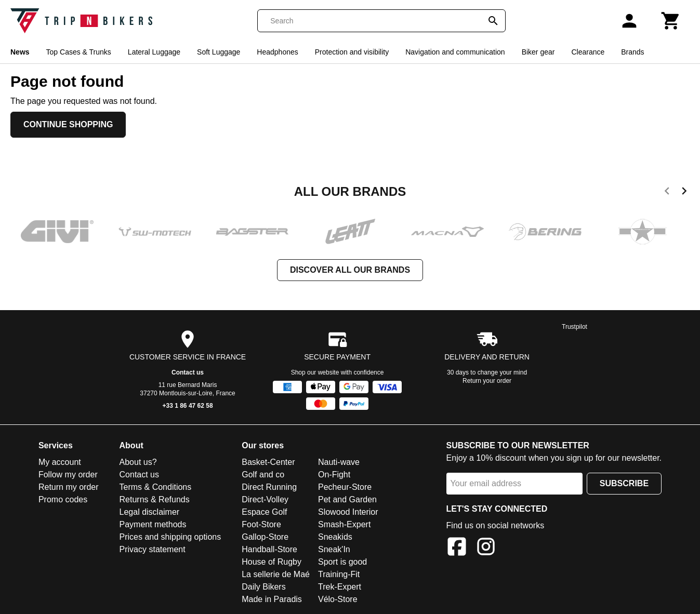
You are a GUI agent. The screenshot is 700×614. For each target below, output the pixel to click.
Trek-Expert (340, 587)
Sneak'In (334, 549)
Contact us (188, 372)
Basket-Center (268, 462)
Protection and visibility (352, 52)
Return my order (69, 487)
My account (60, 462)
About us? (138, 462)
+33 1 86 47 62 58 (188, 406)
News (20, 52)
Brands (632, 52)
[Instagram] (486, 548)
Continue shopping (68, 124)
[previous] (667, 193)
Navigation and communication (455, 52)
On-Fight (334, 475)
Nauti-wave (339, 462)
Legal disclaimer (150, 512)
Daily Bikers (263, 587)
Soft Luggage (219, 52)
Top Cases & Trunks (79, 52)
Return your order (487, 381)
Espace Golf (264, 512)
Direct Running (269, 487)
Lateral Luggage (154, 52)
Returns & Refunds (155, 499)
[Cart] (671, 21)
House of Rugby (272, 562)
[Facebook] (457, 548)
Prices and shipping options (170, 537)
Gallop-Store (265, 537)
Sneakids (335, 537)
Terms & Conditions (156, 487)
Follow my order (68, 475)
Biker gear (538, 52)
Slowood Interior (348, 512)
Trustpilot (574, 327)
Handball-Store (269, 549)
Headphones (277, 52)
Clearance (588, 52)
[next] (684, 193)
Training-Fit (339, 574)
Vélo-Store (338, 599)
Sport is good (342, 562)
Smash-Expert (344, 524)
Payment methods (153, 524)
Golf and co (263, 475)
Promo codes (63, 499)
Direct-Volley (265, 499)
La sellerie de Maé (276, 574)
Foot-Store (261, 524)
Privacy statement (153, 549)
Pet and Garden (347, 499)
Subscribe (624, 483)
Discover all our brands (350, 270)
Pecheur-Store (345, 487)
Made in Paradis (272, 599)
